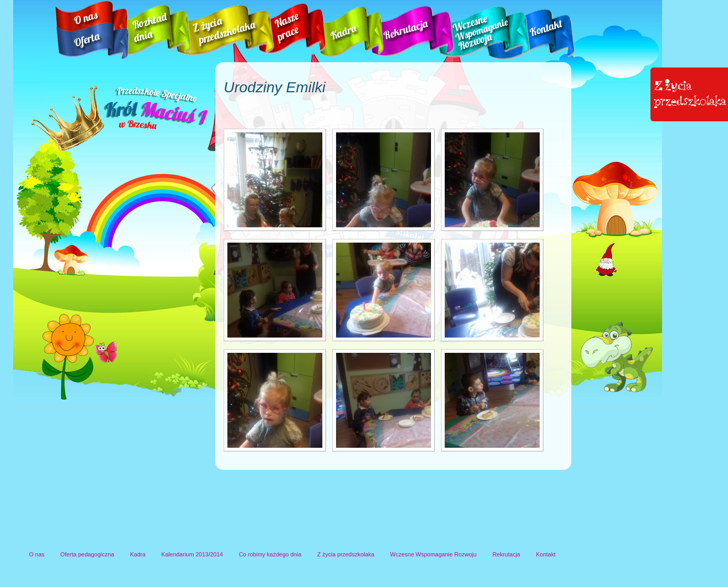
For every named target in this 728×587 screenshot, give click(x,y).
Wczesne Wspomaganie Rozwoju (434, 554)
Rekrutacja (506, 554)
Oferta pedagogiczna (87, 554)
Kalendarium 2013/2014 (192, 554)
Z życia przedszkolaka (346, 554)
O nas (37, 554)
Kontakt (546, 554)
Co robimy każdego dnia (270, 554)
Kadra (138, 554)
